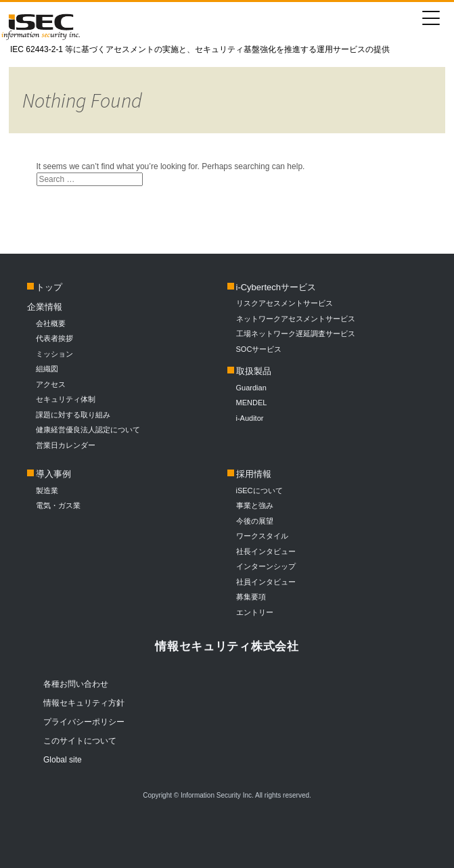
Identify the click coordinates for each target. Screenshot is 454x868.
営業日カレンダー (66, 445)
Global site (63, 760)
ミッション (54, 354)
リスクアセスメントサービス (285, 303)
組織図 (47, 369)
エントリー (255, 612)
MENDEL (252, 403)
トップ (49, 287)
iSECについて (259, 490)
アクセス (51, 384)
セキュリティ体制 (66, 399)
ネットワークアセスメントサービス (296, 319)
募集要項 (251, 597)
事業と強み (255, 505)
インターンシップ (266, 566)
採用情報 (254, 474)
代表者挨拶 (54, 338)
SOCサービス (263, 349)
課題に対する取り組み (73, 415)
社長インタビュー (266, 551)
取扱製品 (254, 371)
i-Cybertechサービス (276, 287)
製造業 (47, 490)
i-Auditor (250, 418)
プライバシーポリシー (84, 722)
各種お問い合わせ (76, 684)
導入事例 (53, 474)
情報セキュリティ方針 (84, 703)
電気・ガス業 (58, 505)
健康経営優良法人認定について (88, 430)
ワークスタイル (262, 536)
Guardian (251, 388)
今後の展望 (255, 521)
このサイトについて (80, 741)
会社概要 (51, 323)
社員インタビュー (266, 582)
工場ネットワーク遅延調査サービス (296, 334)
